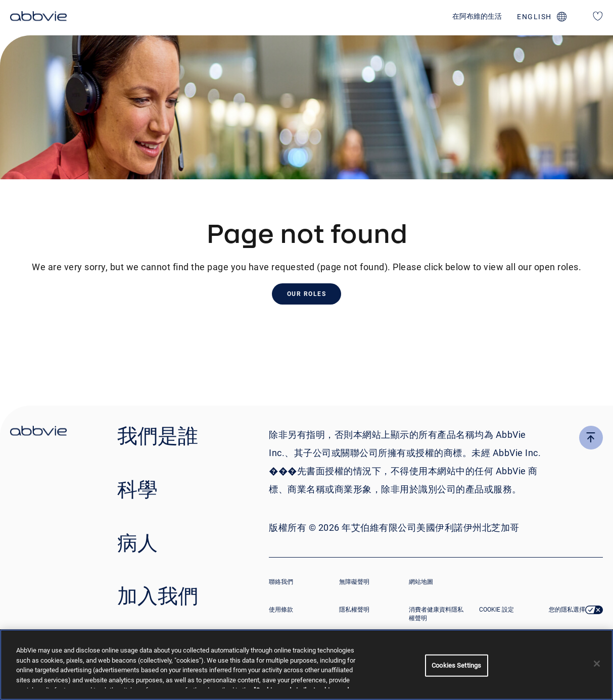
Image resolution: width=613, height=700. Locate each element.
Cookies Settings (456, 665)
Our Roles (307, 294)
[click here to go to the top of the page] (591, 438)
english (534, 17)
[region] (306, 665)
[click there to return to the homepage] (38, 432)
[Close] (597, 664)
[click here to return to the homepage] (38, 18)
